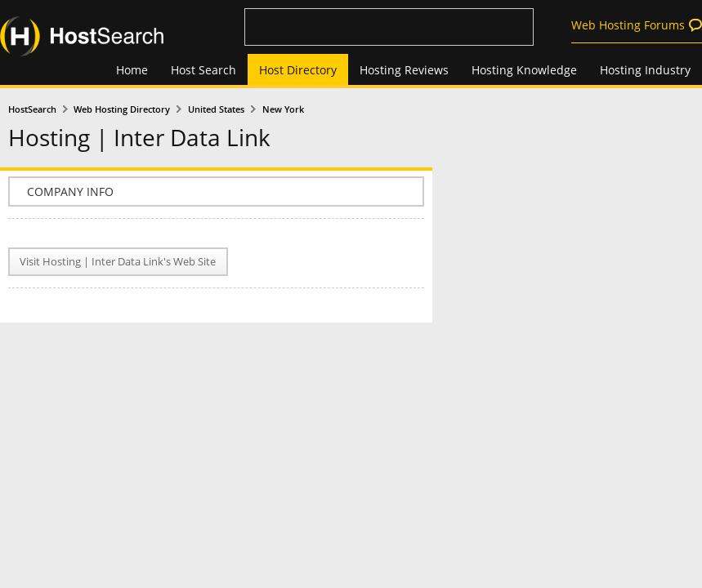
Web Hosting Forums (628, 25)
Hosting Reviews (404, 70)
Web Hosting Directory (122, 109)
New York (283, 109)
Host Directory (298, 70)
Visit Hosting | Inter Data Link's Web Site (118, 262)
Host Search (203, 70)
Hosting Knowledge (524, 70)
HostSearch (32, 109)
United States (216, 109)
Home (132, 70)
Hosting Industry (645, 70)
